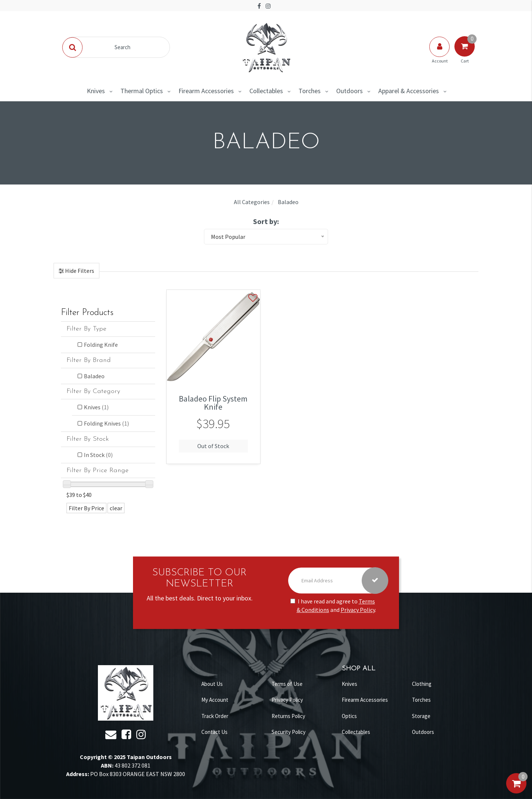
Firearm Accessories (206, 91)
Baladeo (94, 376)
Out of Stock (213, 446)
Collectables (266, 91)
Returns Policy (288, 716)
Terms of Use (287, 684)
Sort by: (266, 221)
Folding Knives (106, 423)
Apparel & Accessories (409, 91)
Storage (421, 716)
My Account (215, 700)
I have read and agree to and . (333, 605)
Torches (310, 91)
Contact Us (214, 732)
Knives (96, 91)
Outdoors (349, 91)
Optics (349, 716)
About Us (212, 684)
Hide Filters (79, 271)
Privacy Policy (358, 610)
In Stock (98, 455)
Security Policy (289, 732)
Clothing (422, 684)
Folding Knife (101, 345)
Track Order (215, 716)
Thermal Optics (142, 91)
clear (116, 508)
